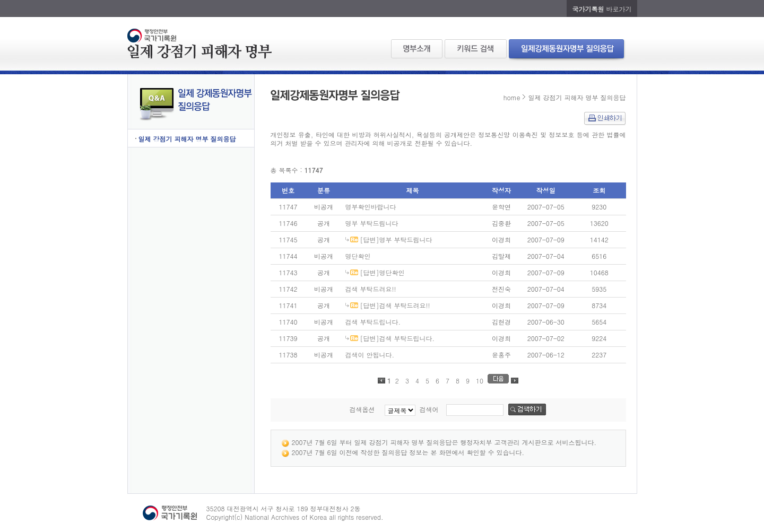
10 (480, 381)
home (512, 97)
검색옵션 (362, 409)
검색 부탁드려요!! (371, 289)
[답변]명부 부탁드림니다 (396, 239)
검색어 (429, 409)
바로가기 (602, 9)
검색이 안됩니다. (370, 355)
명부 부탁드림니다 (372, 223)
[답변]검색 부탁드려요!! (395, 305)
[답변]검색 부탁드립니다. (398, 338)
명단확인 (358, 256)
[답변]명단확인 (383, 272)
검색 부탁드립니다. (373, 322)
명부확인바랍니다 (371, 207)
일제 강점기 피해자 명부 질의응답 (187, 139)
